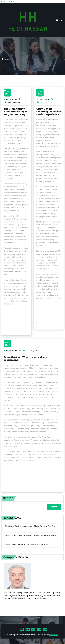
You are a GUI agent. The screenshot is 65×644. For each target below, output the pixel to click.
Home (6, 59)
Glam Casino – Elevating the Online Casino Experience (49, 112)
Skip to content (7, 1)
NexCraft (53, 635)
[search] (62, 20)
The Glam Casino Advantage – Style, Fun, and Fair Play (16, 112)
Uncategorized (14, 102)
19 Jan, (7, 93)
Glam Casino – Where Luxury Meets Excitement (25, 359)
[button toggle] (57, 20)
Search (8, 498)
